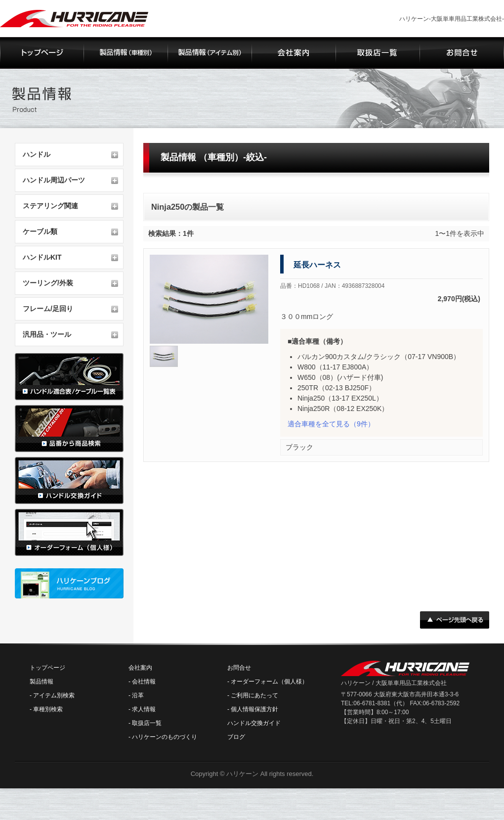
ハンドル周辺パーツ (54, 180)
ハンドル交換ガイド (254, 723)
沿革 (138, 695)
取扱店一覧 (147, 723)
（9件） (331, 424)
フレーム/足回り (48, 309)
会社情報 (144, 682)
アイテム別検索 (54, 695)
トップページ (47, 668)
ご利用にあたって (254, 695)
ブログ (236, 737)
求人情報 (144, 709)
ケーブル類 (40, 231)
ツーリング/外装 (48, 283)
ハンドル (37, 154)
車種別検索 (48, 709)
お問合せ (239, 668)
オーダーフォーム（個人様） (269, 682)
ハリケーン (242, 774)
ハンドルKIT (42, 257)
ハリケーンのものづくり (165, 737)
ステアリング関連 (50, 206)
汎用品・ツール (47, 334)
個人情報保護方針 (254, 709)
